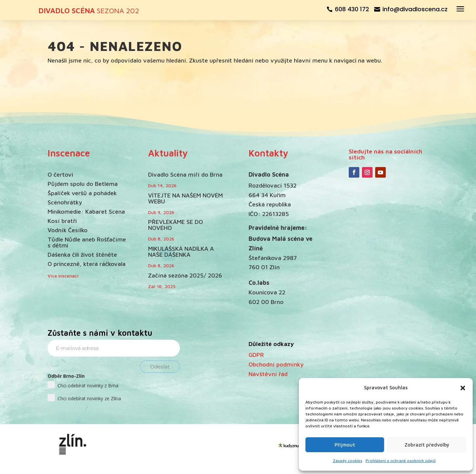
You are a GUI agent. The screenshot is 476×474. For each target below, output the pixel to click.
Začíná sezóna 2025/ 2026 (185, 275)
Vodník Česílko (68, 230)
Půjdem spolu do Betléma (83, 184)
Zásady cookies (348, 461)
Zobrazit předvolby (427, 445)
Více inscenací (63, 276)
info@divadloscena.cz (415, 9)
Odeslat (160, 367)
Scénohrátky (65, 202)
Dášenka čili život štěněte (82, 255)
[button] (463, 388)
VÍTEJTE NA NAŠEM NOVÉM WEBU (185, 198)
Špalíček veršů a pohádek (82, 193)
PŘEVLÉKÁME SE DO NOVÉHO (176, 225)
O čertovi (60, 174)
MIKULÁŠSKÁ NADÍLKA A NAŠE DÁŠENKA (181, 252)
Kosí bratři (62, 221)
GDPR (256, 355)
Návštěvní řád (268, 374)
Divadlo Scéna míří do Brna (185, 174)
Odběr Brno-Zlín (66, 376)
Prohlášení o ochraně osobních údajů (401, 461)
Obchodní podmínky (276, 364)
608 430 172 (352, 9)
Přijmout (345, 445)
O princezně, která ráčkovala (87, 264)
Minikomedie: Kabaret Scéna (86, 212)
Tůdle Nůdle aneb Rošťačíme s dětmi (87, 242)
